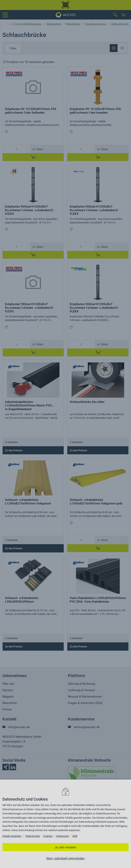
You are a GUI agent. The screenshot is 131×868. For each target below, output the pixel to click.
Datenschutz (33, 836)
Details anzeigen (12, 836)
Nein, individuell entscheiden (65, 858)
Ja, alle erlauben (65, 847)
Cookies (48, 836)
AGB (75, 836)
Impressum (62, 836)
